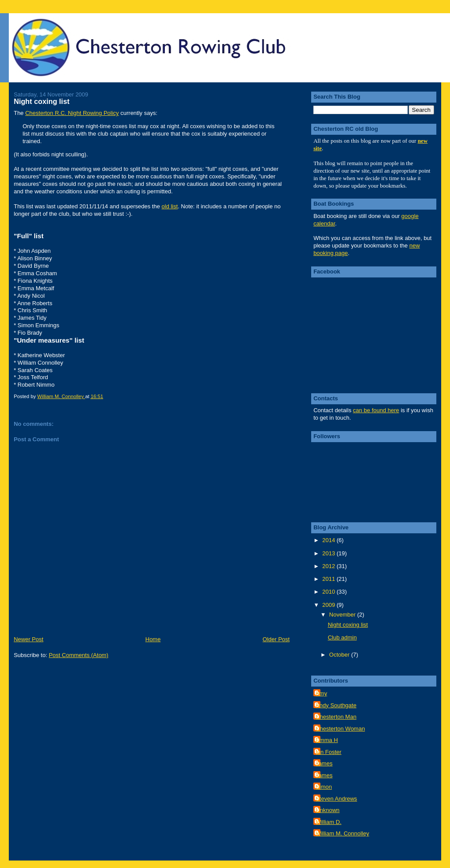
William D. (329, 822)
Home (153, 639)
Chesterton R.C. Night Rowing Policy (72, 113)
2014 (329, 540)
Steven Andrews (336, 799)
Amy (321, 693)
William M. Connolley (342, 833)
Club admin (342, 637)
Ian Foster (329, 752)
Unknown (327, 810)
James (324, 763)
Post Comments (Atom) (79, 655)
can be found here (376, 410)
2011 (329, 579)
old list (170, 206)
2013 (329, 553)
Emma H (327, 740)
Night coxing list (348, 625)
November (343, 615)
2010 (329, 592)
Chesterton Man (336, 717)
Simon (324, 787)
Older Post (276, 639)
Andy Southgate (336, 705)
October (340, 655)
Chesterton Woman (340, 729)
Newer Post (28, 639)
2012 (329, 566)
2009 (329, 605)
